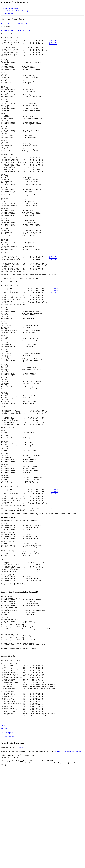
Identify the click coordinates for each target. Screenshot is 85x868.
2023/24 (4, 829)
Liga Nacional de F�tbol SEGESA (14, 19)
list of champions (7, 833)
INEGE (20, 848)
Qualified (53, 43)
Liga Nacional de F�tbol (10, 8)
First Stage (6, 24)
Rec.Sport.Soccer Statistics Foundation (67, 852)
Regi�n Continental (25, 32)
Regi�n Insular (7, 32)
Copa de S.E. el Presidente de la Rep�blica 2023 (19, 676)
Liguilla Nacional (20, 24)
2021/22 (4, 825)
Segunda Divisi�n (8, 13)
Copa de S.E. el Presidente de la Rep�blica (16, 11)
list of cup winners (7, 837)
